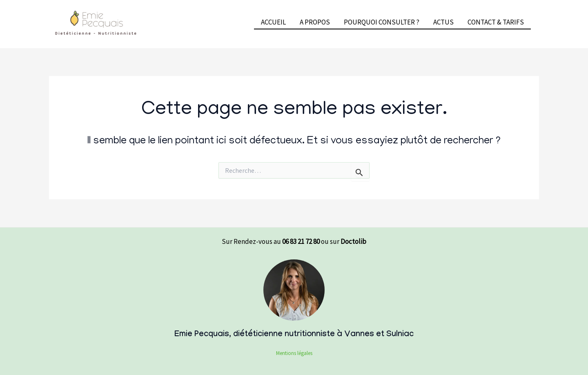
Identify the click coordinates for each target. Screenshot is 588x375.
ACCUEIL (273, 22)
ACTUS (443, 22)
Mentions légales (294, 353)
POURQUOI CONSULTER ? (382, 22)
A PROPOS (315, 22)
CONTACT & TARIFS (496, 22)
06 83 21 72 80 (301, 241)
